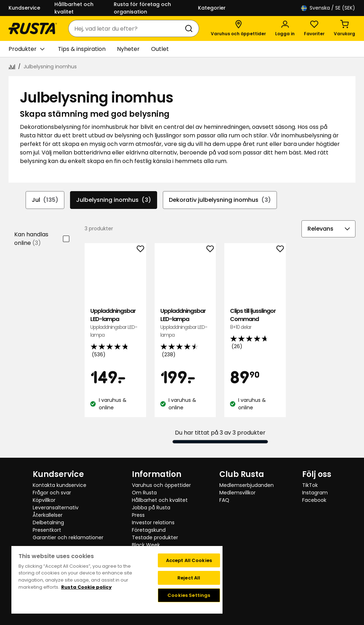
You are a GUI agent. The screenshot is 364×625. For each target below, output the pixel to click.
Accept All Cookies (189, 560)
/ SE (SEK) (328, 8)
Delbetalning (48, 522)
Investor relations (153, 522)
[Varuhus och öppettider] (238, 28)
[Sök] (190, 28)
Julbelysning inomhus (114, 200)
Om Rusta (144, 493)
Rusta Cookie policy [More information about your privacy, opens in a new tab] (86, 587)
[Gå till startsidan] (33, 28)
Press (138, 515)
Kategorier (212, 8)
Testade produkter (155, 537)
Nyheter (128, 49)
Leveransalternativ (56, 508)
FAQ (224, 500)
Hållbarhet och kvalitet (74, 8)
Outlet (160, 49)
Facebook (314, 500)
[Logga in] (285, 28)
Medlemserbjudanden (247, 485)
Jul (12, 67)
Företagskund (149, 530)
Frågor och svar (52, 493)
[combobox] (127, 28)
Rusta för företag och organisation (142, 8)
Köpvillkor (44, 500)
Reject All (189, 578)
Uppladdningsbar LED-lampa (115, 323)
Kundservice (24, 8)
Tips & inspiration (82, 49)
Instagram (315, 493)
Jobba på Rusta (151, 508)
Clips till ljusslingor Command (255, 319)
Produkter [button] (26, 49)
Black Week (146, 545)
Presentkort (47, 530)
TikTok (310, 485)
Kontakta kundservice (60, 485)
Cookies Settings (189, 595)
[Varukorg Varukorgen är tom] (344, 28)
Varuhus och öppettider (161, 485)
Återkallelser (48, 515)
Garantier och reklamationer (68, 537)
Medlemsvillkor (237, 493)
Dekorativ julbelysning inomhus (220, 200)
